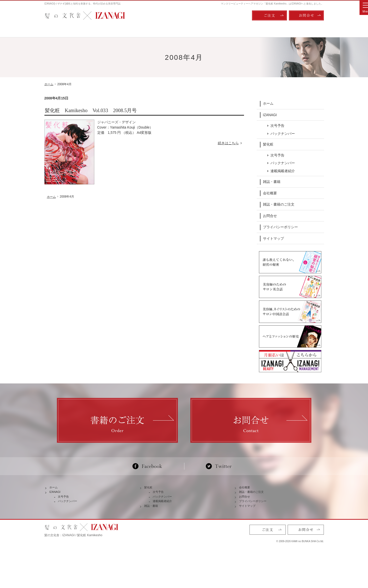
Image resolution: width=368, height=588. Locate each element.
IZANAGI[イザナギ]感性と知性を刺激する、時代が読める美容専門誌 (83, 4)
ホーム (268, 103)
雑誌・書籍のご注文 (279, 204)
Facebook (149, 481)
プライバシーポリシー (280, 227)
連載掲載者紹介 (283, 171)
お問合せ (270, 216)
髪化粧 (268, 144)
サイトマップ (273, 238)
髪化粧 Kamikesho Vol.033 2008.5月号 (91, 110)
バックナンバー (283, 133)
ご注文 (269, 15)
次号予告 (277, 125)
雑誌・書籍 (272, 181)
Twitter (219, 481)
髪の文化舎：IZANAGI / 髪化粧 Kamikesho (73, 563)
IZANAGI (270, 114)
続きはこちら (231, 143)
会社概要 (270, 193)
